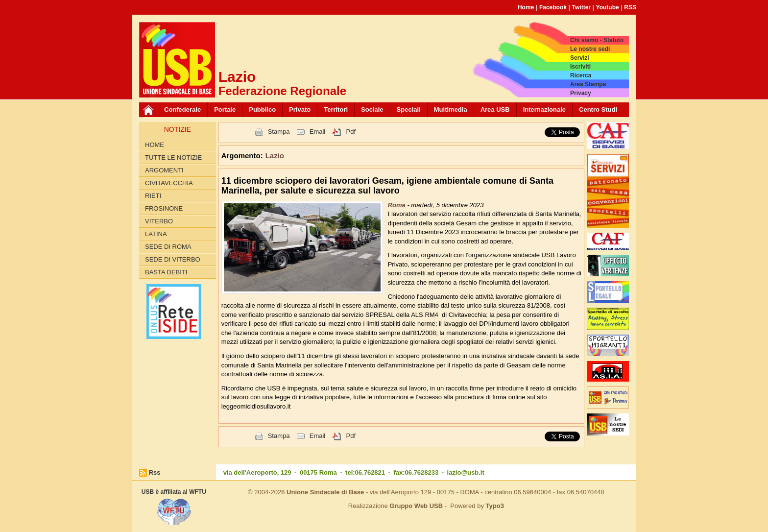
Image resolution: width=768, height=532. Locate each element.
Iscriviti (580, 67)
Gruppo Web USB (416, 506)
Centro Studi (598, 109)
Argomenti (164, 170)
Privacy (581, 93)
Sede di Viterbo (173, 259)
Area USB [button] (495, 109)
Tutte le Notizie (173, 157)
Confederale (182, 109)
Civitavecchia (169, 183)
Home (526, 7)
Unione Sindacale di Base (325, 492)
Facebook (553, 7)
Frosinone (164, 208)
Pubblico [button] (262, 109)
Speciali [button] (409, 109)
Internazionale (544, 109)
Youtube (608, 7)
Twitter (581, 7)
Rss (155, 472)
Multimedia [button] (451, 109)
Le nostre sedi (590, 49)
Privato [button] (300, 109)
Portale (225, 109)
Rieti (153, 196)
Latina (156, 234)
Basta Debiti (166, 272)
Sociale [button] (372, 109)
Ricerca (581, 75)
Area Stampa (588, 84)
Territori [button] (336, 109)
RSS (630, 7)
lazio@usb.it (466, 472)
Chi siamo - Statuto (597, 40)
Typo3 (495, 506)
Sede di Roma (168, 247)
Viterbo (159, 221)
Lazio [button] (275, 156)
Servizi (580, 58)
